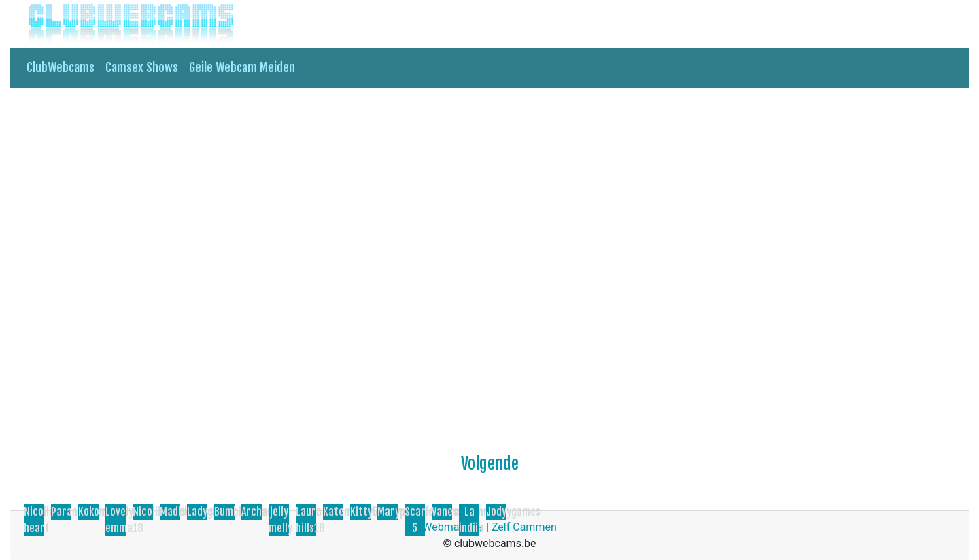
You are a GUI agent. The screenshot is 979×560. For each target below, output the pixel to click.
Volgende (490, 463)
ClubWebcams (61, 67)
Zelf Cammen (524, 527)
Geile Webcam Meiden (242, 67)
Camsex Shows (142, 67)
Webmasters (453, 527)
